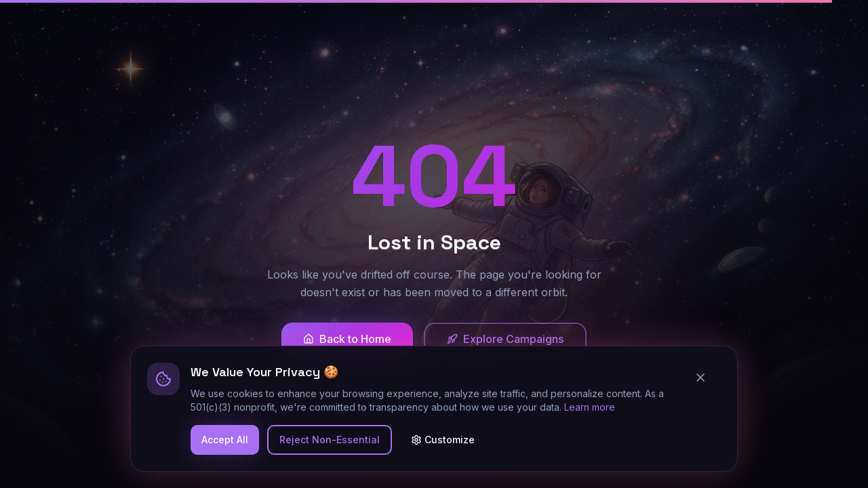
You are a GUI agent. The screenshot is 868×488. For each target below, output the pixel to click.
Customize (443, 440)
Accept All (225, 440)
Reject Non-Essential (330, 440)
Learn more (590, 407)
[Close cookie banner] (706, 378)
